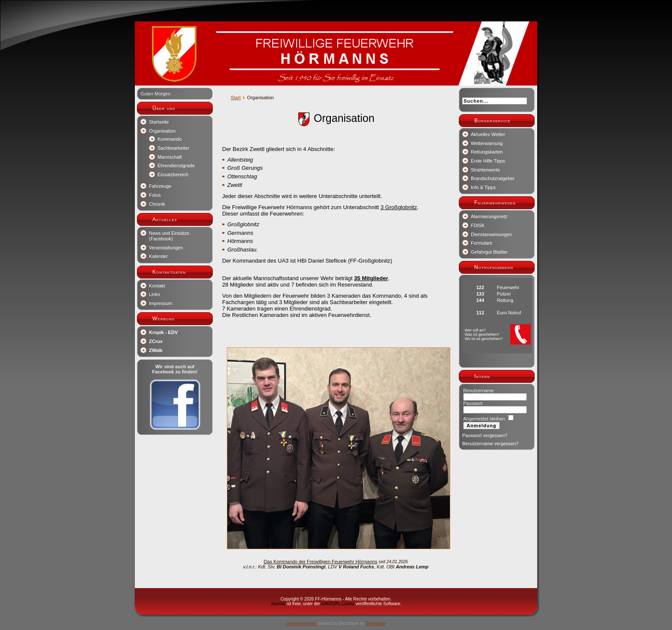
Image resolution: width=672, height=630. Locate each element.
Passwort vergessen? (485, 435)
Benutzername (479, 390)
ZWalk (156, 350)
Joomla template (301, 623)
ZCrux (156, 341)
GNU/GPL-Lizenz (338, 604)
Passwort (473, 403)
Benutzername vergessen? (490, 444)
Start (236, 98)
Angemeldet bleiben (484, 419)
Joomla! (278, 604)
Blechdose (376, 623)
